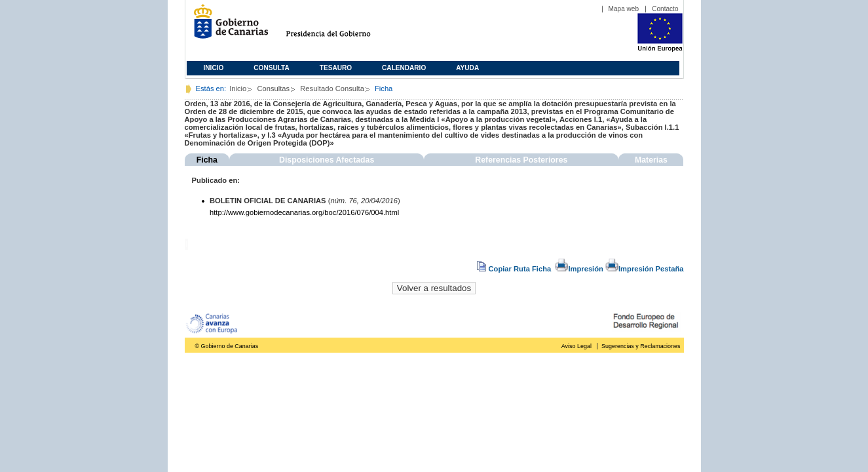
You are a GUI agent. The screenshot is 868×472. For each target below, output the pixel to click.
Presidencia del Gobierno (340, 27)
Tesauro (336, 68)
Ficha (207, 160)
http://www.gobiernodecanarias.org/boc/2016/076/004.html (304, 212)
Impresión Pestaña (644, 269)
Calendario (404, 68)
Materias (651, 160)
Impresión (579, 269)
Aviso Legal (576, 346)
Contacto (665, 9)
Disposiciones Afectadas (327, 160)
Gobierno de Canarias (227, 27)
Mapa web (624, 9)
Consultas (273, 88)
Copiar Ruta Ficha (515, 269)
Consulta (272, 68)
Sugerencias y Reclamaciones (641, 346)
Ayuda (467, 68)
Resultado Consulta (332, 88)
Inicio (214, 68)
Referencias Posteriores (521, 160)
